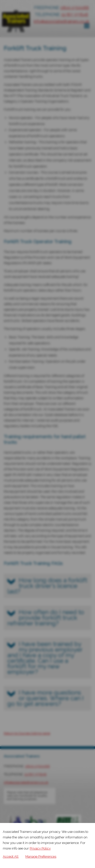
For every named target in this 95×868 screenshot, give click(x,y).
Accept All (11, 856)
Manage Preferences (41, 856)
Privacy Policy (40, 848)
